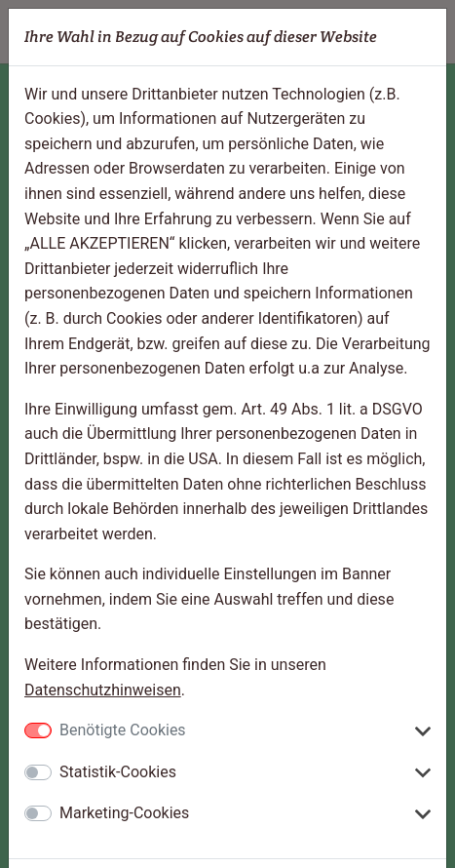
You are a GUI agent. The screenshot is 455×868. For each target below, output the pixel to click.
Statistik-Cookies (118, 772)
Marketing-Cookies (124, 813)
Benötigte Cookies (123, 730)
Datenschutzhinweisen (103, 690)
